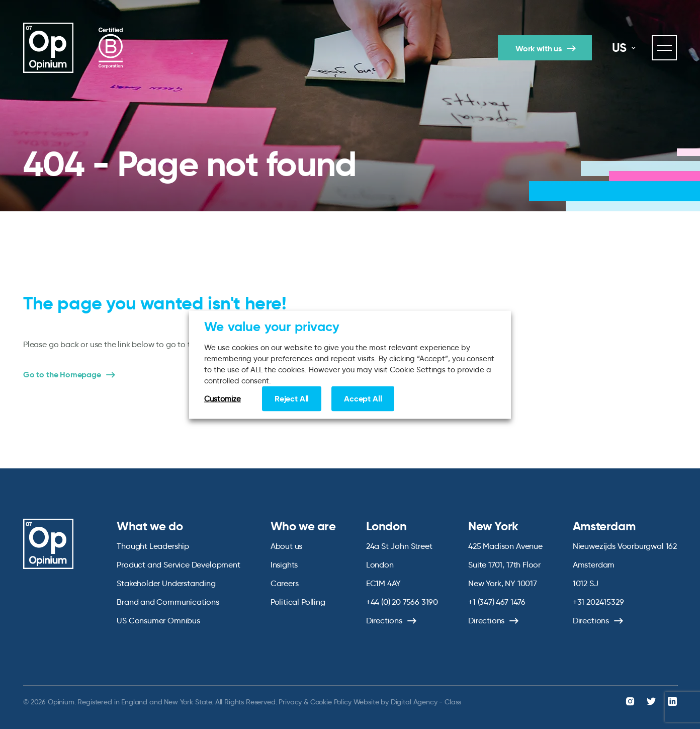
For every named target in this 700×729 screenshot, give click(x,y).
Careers (285, 583)
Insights (284, 565)
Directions (384, 621)
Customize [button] (223, 398)
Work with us (539, 49)
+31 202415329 (598, 602)
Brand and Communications (168, 602)
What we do (150, 526)
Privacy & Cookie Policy (315, 702)
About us (287, 546)
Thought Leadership (153, 546)
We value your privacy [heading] (272, 326)
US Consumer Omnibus (158, 621)
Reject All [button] (292, 398)
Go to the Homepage (62, 375)
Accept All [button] (363, 398)
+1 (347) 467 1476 (497, 602)
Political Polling (298, 602)
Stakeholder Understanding (166, 583)
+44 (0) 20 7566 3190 (402, 602)
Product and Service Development (178, 565)
